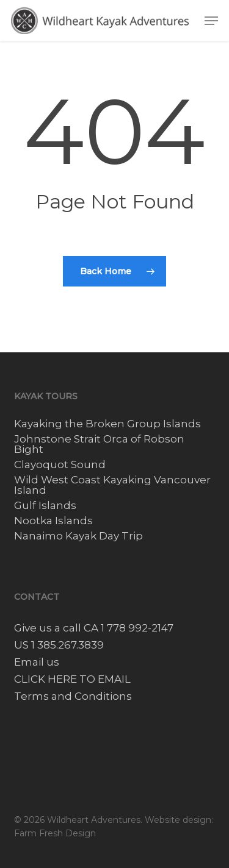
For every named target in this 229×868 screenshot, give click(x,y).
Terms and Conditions (73, 696)
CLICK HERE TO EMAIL (72, 679)
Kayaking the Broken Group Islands (107, 424)
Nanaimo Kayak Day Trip (78, 536)
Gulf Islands (45, 506)
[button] (211, 21)
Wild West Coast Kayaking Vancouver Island (112, 485)
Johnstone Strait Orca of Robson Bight (99, 444)
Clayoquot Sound (60, 465)
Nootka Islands (53, 521)
